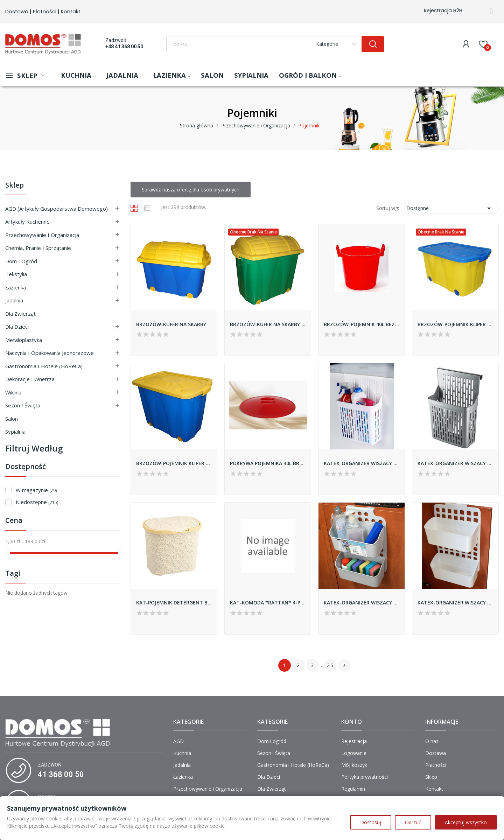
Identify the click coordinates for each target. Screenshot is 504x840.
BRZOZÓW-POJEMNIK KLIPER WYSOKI (174, 463)
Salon (12, 419)
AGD (178, 741)
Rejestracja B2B (443, 10)
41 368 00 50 (61, 774)
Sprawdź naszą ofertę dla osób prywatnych (191, 190)
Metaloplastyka (24, 340)
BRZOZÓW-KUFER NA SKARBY (171, 324)
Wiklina (13, 392)
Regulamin (353, 789)
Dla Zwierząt (20, 314)
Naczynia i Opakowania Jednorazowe (50, 353)
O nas (432, 741)
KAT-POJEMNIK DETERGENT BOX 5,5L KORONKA (174, 603)
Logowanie (354, 753)
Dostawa (17, 12)
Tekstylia (16, 274)
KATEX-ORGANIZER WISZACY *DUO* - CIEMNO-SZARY (362, 603)
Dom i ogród (21, 261)
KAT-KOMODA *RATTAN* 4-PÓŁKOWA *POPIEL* (268, 603)
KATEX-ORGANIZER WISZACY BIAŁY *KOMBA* (362, 463)
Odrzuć (413, 822)
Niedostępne (37, 502)
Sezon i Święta (23, 405)
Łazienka (16, 287)
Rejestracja (354, 741)
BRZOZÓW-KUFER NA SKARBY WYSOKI (268, 324)
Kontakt (71, 12)
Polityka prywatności (365, 777)
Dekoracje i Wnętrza (30, 379)
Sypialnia (15, 432)
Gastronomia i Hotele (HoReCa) (44, 366)
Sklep (15, 186)
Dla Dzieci (17, 327)
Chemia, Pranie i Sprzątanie (38, 248)
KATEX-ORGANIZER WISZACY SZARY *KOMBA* (455, 463)
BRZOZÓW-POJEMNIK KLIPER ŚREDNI (455, 324)
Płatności (45, 12)
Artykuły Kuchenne (27, 222)
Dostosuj (371, 822)
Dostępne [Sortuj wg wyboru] (450, 208)
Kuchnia (182, 753)
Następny (344, 665)
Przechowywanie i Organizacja (42, 235)
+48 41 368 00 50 (124, 47)
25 (330, 665)
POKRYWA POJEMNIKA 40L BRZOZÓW (268, 463)
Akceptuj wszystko (466, 822)
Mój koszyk (354, 765)
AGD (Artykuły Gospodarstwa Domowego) (57, 209)
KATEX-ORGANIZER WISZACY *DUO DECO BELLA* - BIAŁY (455, 603)
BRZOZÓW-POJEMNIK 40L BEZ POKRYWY (362, 324)
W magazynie (36, 490)
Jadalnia (14, 300)
